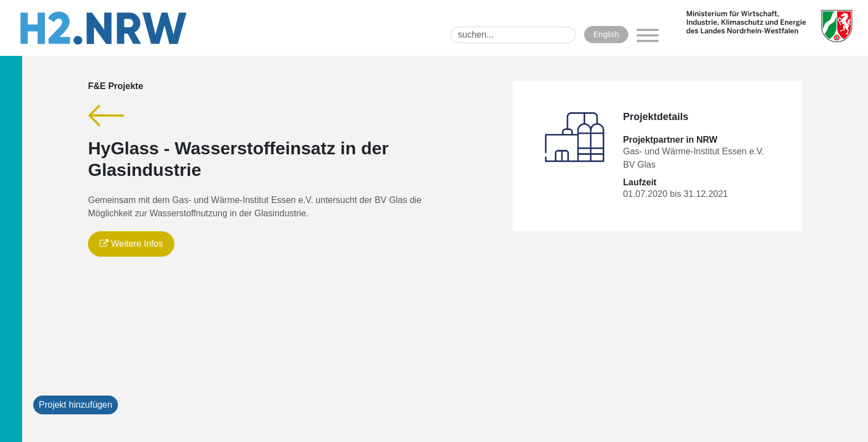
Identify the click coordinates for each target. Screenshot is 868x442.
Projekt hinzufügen (76, 405)
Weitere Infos (131, 244)
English (606, 34)
